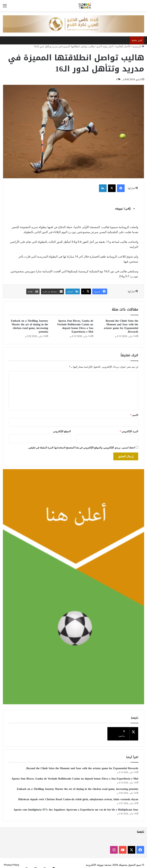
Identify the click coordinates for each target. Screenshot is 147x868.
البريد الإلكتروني (129, 431)
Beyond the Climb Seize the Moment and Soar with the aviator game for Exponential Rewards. (121, 326)
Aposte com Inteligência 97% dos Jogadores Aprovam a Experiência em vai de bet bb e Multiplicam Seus (76, 806)
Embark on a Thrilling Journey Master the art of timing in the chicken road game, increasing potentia (29, 326)
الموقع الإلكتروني (62, 431)
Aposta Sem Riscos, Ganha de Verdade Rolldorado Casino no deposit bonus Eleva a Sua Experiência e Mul (75, 326)
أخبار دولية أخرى (105, 46)
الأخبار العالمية (123, 46)
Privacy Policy (11, 861)
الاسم (134, 415)
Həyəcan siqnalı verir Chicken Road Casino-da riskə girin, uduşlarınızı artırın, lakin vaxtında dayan (78, 796)
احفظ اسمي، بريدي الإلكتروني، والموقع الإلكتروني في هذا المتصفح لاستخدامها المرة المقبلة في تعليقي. (81, 448)
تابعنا (140, 828)
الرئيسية (138, 46)
